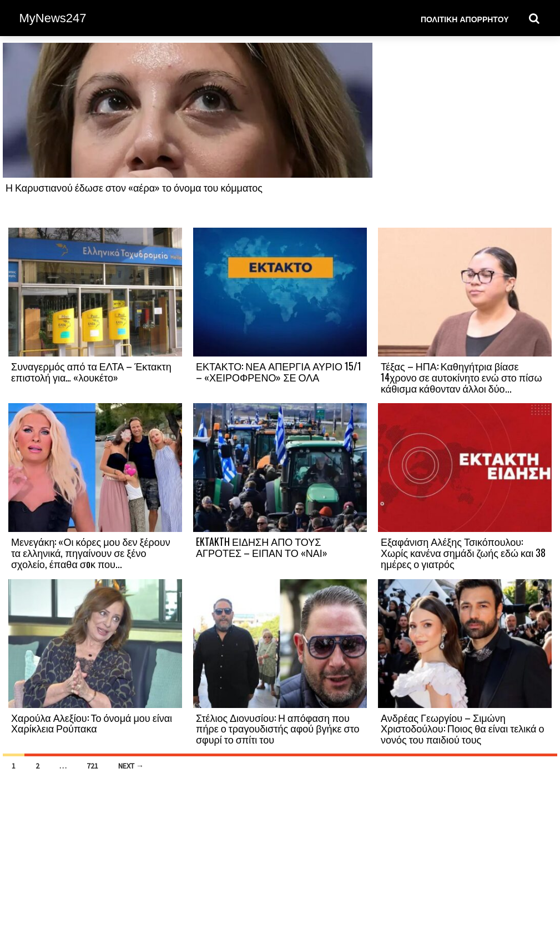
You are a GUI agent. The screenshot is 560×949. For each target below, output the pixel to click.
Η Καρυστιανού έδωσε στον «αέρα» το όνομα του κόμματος (134, 187)
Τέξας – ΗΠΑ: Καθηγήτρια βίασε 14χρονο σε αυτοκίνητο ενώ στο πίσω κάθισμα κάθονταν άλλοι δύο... (461, 377)
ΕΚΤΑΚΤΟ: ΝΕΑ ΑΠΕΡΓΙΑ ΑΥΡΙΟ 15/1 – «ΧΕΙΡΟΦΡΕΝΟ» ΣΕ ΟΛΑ (279, 371)
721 (92, 766)
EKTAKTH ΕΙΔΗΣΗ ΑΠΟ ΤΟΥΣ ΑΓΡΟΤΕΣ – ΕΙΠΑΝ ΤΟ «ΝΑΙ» (262, 547)
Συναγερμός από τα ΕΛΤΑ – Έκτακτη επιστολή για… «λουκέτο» (91, 371)
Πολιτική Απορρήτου (465, 19)
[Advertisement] (465, 134)
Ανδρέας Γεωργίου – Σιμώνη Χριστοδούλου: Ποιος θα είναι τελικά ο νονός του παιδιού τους (463, 729)
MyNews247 (53, 18)
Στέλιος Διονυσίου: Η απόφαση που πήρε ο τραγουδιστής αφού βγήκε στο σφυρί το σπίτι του (278, 729)
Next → (131, 766)
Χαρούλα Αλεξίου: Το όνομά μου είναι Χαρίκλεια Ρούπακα (92, 723)
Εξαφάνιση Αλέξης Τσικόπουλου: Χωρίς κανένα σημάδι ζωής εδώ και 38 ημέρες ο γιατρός (463, 553)
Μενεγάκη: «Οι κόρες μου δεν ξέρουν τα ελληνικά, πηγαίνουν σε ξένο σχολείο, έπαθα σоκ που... (91, 553)
